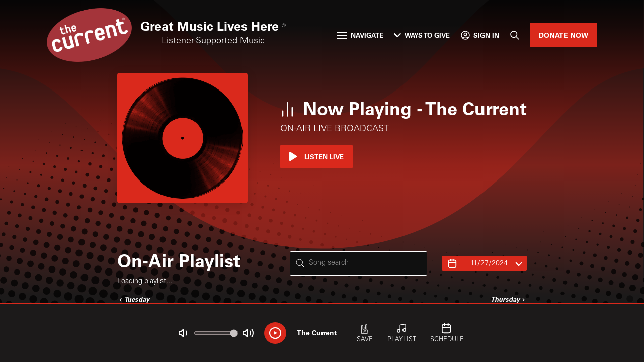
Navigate (360, 35)
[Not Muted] (183, 333)
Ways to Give (422, 35)
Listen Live (316, 157)
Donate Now (563, 35)
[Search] (514, 35)
